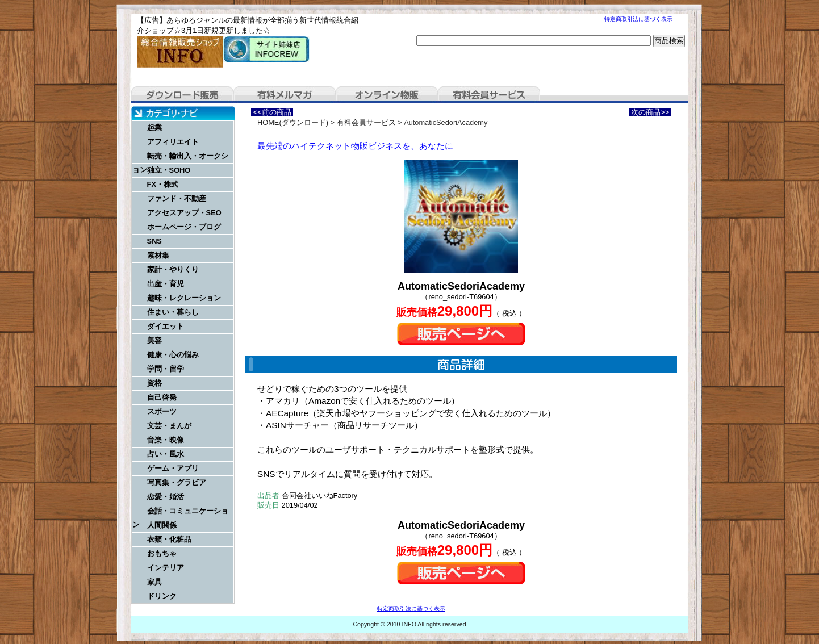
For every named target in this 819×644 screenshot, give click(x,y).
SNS (154, 241)
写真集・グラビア (177, 482)
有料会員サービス (489, 95)
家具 (154, 582)
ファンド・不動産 (177, 198)
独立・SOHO (169, 170)
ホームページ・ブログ (184, 227)
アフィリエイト (173, 142)
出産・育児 (166, 284)
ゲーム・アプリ (173, 468)
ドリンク (162, 596)
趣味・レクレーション (184, 298)
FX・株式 (163, 184)
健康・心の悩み (173, 355)
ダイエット (166, 326)
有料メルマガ (285, 95)
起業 (154, 127)
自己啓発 (162, 397)
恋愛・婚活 (166, 497)
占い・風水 (166, 454)
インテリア (166, 568)
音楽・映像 (166, 440)
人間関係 (162, 525)
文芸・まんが (169, 426)
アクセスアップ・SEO (184, 213)
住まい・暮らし (173, 312)
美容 (154, 340)
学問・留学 (166, 369)
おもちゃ (162, 553)
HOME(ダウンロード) (293, 122)
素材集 (158, 255)
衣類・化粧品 (169, 539)
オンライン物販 (387, 95)
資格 (154, 383)
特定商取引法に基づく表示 (638, 19)
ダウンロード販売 (182, 95)
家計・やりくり (173, 269)
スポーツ (162, 411)
